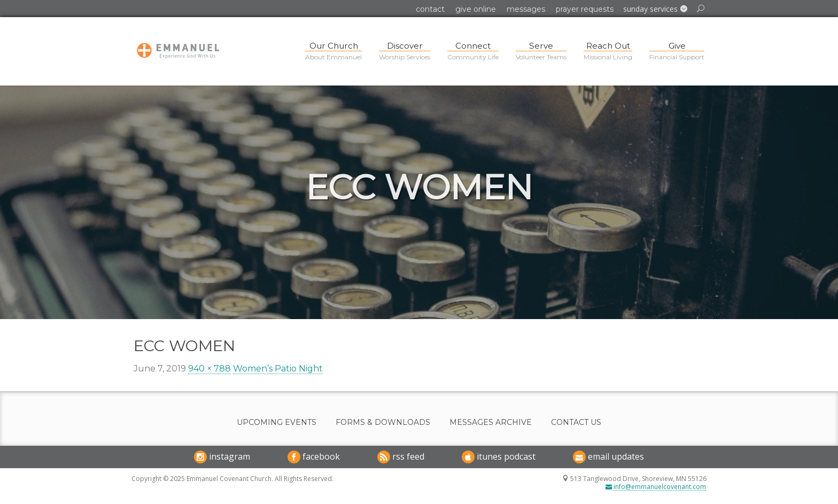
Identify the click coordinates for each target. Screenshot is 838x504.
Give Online (476, 9)
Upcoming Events (277, 422)
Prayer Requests (585, 9)
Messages (526, 9)
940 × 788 (210, 369)
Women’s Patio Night (278, 369)
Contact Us (576, 422)
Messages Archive (491, 422)
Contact (430, 9)
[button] (655, 9)
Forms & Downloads (383, 422)
